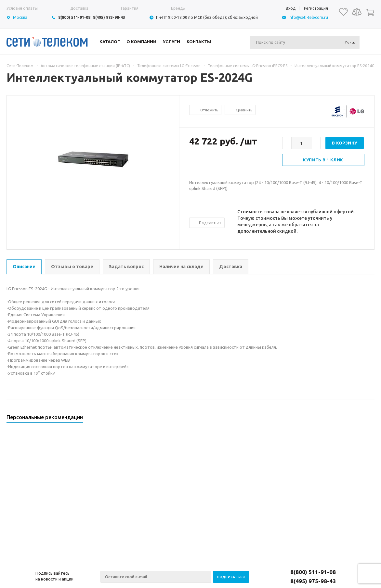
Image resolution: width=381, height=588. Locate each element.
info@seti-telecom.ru (308, 17)
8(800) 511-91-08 (74, 17)
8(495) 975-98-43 (109, 17)
